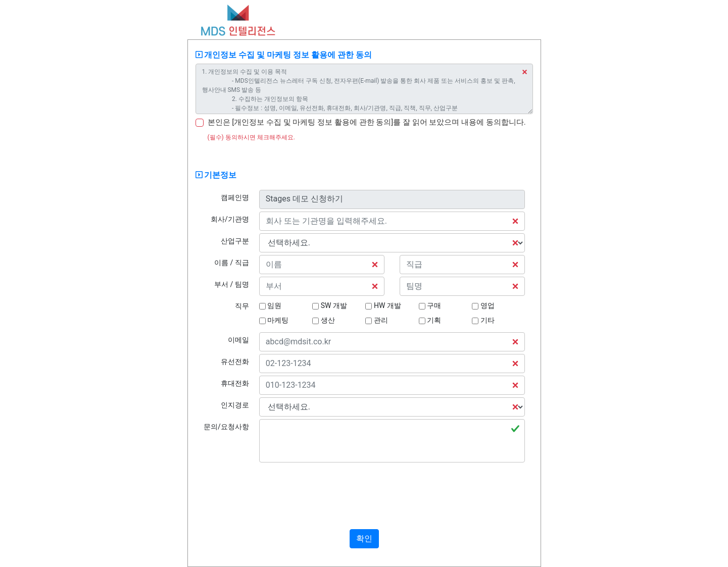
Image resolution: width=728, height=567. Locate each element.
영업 (483, 305)
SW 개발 (330, 305)
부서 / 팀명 (232, 284)
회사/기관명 (230, 219)
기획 (430, 320)
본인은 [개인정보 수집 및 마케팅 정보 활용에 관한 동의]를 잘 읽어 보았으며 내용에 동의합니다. (367, 122)
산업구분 (235, 241)
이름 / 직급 (232, 263)
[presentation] (364, 495)
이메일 (238, 340)
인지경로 (235, 405)
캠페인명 (235, 197)
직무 (242, 306)
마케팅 (274, 320)
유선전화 (235, 362)
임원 (270, 305)
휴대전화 (235, 383)
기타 (483, 320)
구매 (430, 305)
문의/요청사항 (226, 427)
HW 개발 (383, 305)
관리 (376, 320)
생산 (323, 320)
